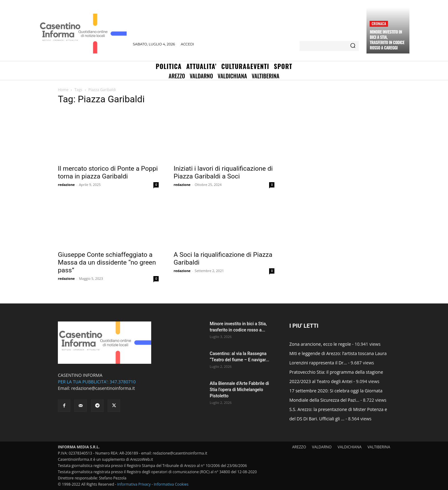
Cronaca (379, 23)
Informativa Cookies (171, 484)
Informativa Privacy (134, 484)
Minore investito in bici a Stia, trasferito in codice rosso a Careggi (387, 40)
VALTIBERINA (379, 447)
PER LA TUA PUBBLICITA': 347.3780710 (97, 382)
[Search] (353, 46)
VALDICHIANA (350, 447)
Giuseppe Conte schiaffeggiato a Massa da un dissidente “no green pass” (107, 262)
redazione (66, 185)
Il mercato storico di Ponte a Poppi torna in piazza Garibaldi (108, 172)
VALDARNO (322, 447)
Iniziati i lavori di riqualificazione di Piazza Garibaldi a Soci (223, 172)
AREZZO (299, 447)
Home (63, 90)
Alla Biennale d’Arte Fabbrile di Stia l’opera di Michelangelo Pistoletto (239, 390)
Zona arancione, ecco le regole (320, 344)
